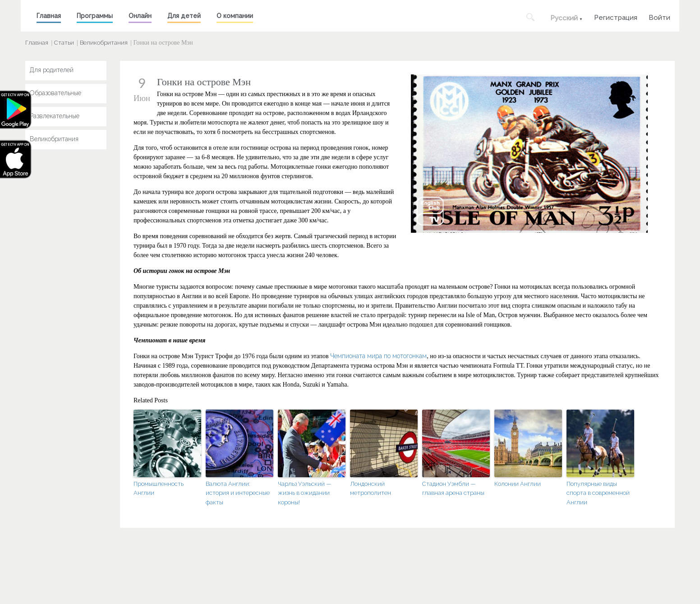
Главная (49, 16)
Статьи (64, 43)
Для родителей (52, 70)
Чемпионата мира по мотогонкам (378, 356)
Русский (564, 18)
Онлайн (140, 16)
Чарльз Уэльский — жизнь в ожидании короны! (305, 493)
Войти (659, 16)
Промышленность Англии (159, 489)
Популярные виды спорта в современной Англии (598, 493)
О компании (235, 16)
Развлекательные (55, 116)
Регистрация (616, 16)
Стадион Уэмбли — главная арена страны (453, 489)
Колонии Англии (518, 484)
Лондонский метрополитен (371, 489)
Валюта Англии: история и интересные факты (238, 493)
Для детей (184, 16)
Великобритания (104, 43)
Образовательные (55, 93)
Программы (95, 16)
